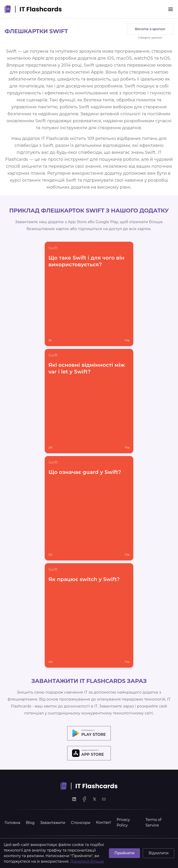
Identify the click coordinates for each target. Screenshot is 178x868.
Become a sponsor (150, 29)
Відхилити (159, 853)
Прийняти (124, 853)
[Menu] (171, 9)
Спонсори (81, 823)
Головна (13, 823)
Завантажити (53, 823)
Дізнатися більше (87, 861)
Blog (30, 823)
